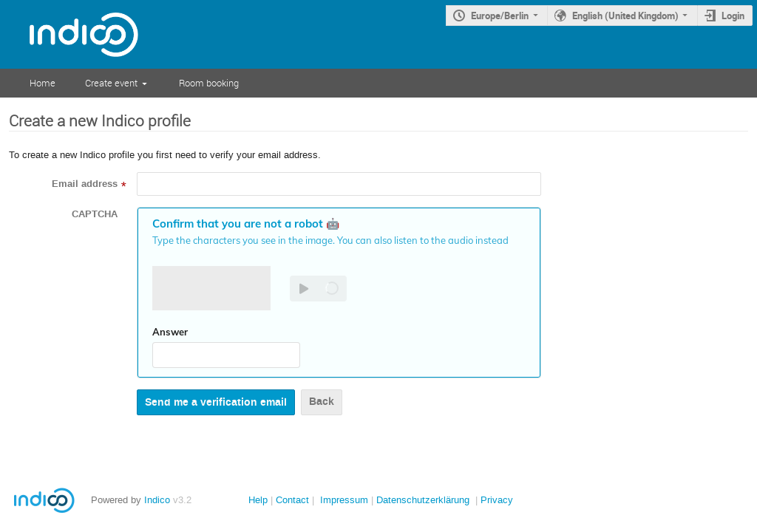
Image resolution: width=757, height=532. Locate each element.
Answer (170, 332)
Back (322, 402)
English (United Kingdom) (625, 16)
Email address (85, 184)
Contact (292, 500)
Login (733, 16)
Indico (157, 500)
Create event (111, 83)
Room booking (209, 83)
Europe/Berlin (500, 16)
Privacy (497, 500)
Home (43, 83)
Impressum (344, 500)
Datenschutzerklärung (423, 500)
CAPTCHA (95, 214)
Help (258, 500)
